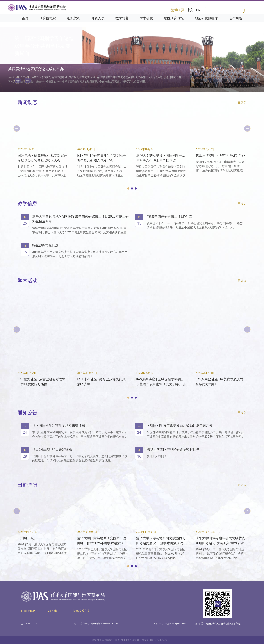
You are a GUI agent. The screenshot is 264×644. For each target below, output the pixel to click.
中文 (190, 10)
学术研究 (146, 23)
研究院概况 (48, 23)
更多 (242, 102)
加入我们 (54, 611)
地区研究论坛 (174, 23)
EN (198, 10)
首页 (25, 23)
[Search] (224, 10)
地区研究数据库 (206, 23)
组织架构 (74, 23)
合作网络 (236, 23)
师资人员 (98, 23)
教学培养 (122, 23)
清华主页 (178, 10)
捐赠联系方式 (81, 611)
